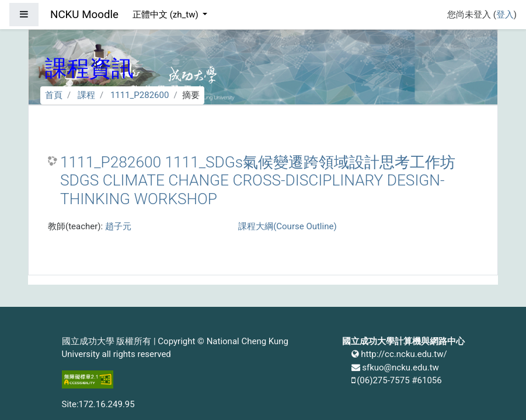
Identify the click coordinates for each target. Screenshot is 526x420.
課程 (86, 95)
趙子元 (118, 226)
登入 (505, 15)
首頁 (54, 95)
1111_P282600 (140, 95)
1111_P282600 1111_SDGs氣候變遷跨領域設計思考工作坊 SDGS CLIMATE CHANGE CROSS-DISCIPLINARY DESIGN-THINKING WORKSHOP (258, 181)
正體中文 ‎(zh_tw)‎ (166, 15)
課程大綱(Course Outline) (287, 226)
